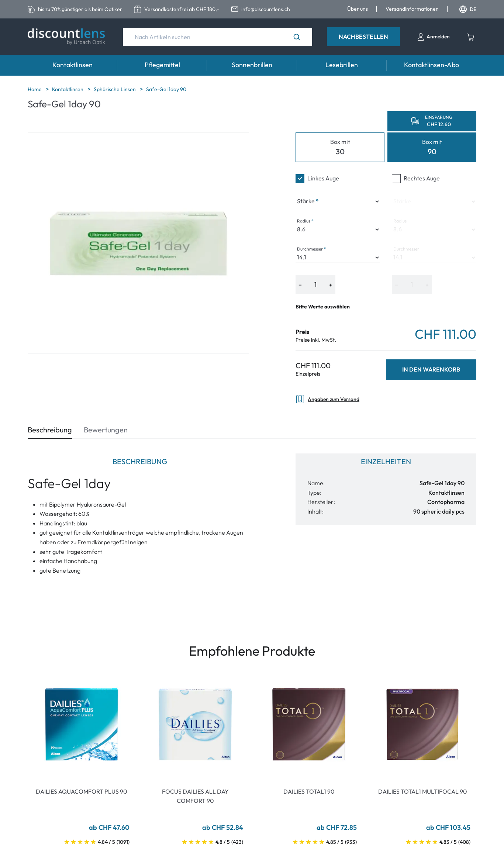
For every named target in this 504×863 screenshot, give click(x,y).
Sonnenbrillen (252, 65)
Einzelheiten (386, 461)
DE (468, 9)
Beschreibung (50, 430)
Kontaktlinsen (73, 65)
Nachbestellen (363, 37)
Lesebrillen (342, 65)
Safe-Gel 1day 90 (166, 89)
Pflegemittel (162, 65)
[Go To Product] (82, 724)
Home (35, 89)
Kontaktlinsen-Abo (431, 65)
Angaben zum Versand (327, 399)
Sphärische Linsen (115, 89)
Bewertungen (106, 430)
